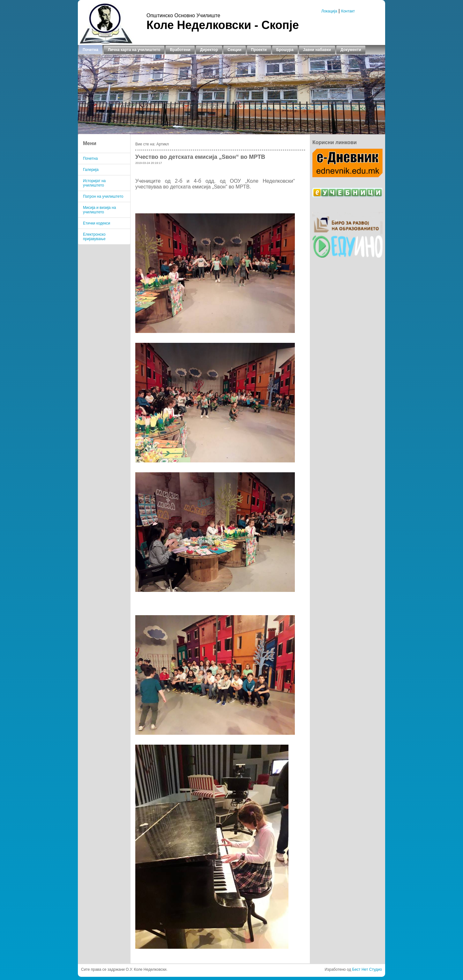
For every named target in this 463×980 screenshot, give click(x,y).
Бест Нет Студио (367, 969)
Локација (329, 11)
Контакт (348, 11)
